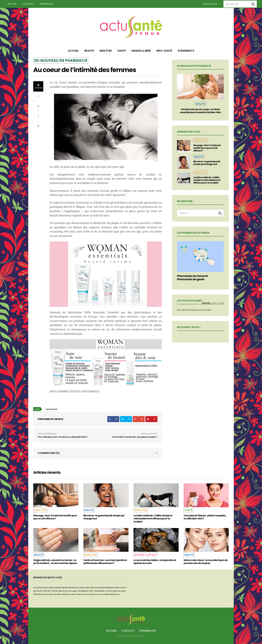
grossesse (38, 591)
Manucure (63, 591)
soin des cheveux (75, 594)
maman (55, 591)
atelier (59, 588)
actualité (37, 588)
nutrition (109, 591)
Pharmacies (47, 4)
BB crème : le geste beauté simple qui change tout (207, 163)
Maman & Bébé (141, 51)
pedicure (117, 591)
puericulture (48, 594)
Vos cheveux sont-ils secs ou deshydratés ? (63, 437)
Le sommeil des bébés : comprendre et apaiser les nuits (155, 562)
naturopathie (83, 591)
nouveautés (52, 409)
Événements (186, 51)
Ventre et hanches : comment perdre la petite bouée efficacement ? (105, 562)
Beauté (89, 51)
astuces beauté (48, 588)
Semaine (206, 303)
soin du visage (102, 594)
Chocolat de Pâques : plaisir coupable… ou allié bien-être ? (205, 517)
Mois (214, 303)
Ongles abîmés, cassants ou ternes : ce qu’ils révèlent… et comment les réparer (55, 562)
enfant (118, 588)
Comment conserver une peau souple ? (135, 437)
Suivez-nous (211, 4)
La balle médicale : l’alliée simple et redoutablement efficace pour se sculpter (207, 180)
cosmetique (100, 588)
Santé (122, 51)
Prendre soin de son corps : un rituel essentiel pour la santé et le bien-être (200, 111)
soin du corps (89, 594)
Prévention (38, 594)
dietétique (110, 588)
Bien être (106, 51)
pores (123, 591)
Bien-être (201, 141)
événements (114, 594)
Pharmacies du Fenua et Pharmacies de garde (192, 278)
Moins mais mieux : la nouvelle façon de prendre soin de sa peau (206, 562)
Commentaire (49, 453)
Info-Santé (164, 51)
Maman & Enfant (146, 555)
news (91, 591)
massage (72, 591)
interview (47, 591)
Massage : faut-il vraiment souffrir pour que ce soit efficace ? (207, 148)
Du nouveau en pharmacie (61, 61)
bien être (90, 588)
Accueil (12, 4)
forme (123, 588)
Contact (28, 4)
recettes (58, 594)
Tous (221, 303)
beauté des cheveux (77, 588)
